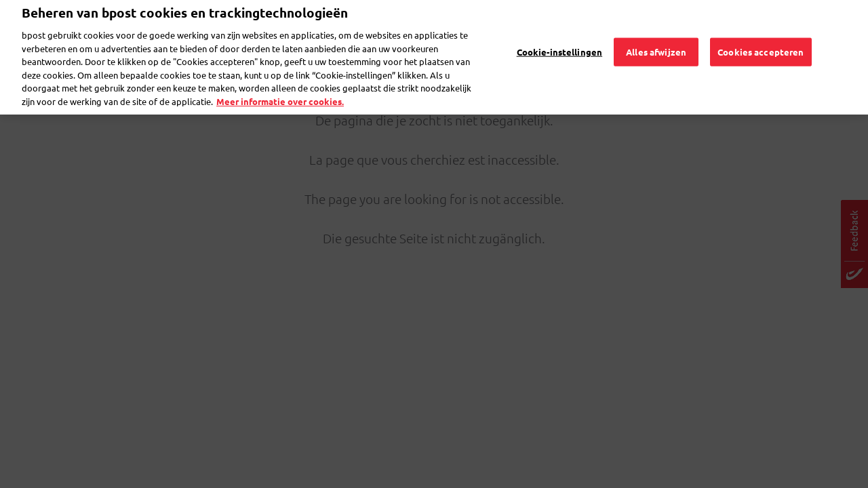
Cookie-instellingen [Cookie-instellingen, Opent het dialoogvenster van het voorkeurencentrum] (559, 34)
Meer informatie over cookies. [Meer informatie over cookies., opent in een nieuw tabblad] (280, 84)
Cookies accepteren (761, 34)
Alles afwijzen (656, 34)
